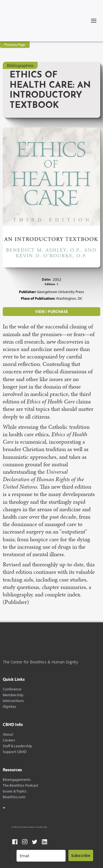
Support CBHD (15, 752)
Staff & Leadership (17, 746)
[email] (41, 856)
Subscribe (81, 855)
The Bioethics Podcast (20, 785)
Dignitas (9, 707)
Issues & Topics (15, 791)
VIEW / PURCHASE (51, 311)
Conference (12, 689)
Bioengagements (17, 780)
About (8, 734)
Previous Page (15, 44)
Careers (9, 740)
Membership (13, 695)
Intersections (13, 701)
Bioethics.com (14, 797)
